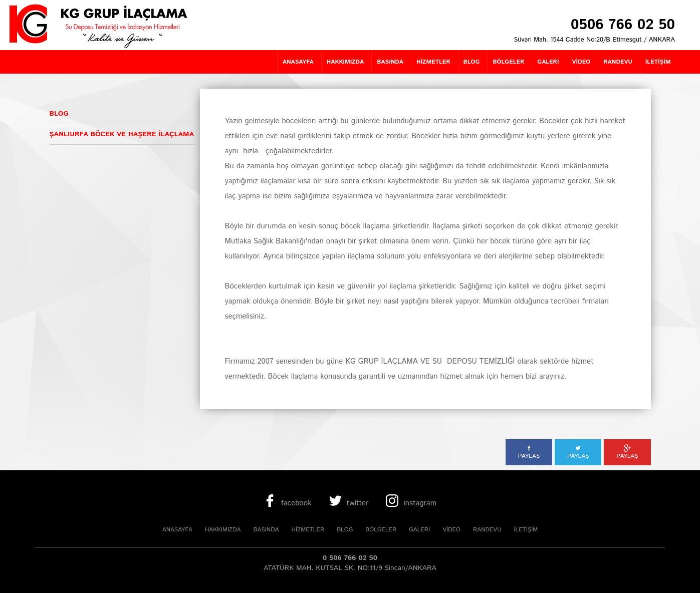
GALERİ (419, 530)
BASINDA (266, 530)
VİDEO (451, 530)
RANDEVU (487, 530)
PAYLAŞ (529, 452)
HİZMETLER (308, 530)
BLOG (345, 530)
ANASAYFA (177, 530)
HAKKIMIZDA (223, 530)
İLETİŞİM (526, 530)
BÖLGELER (381, 530)
